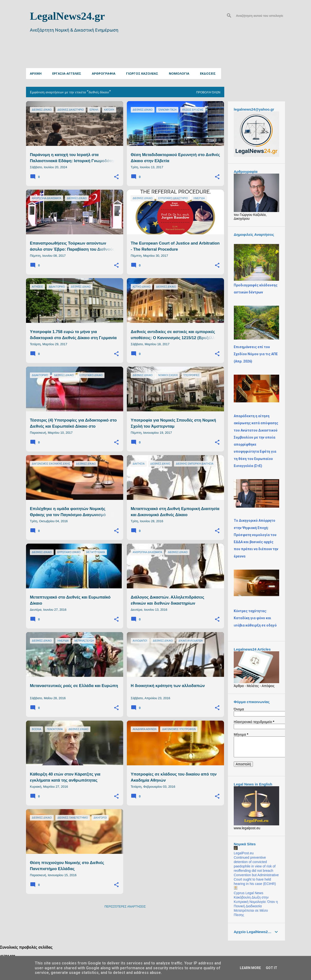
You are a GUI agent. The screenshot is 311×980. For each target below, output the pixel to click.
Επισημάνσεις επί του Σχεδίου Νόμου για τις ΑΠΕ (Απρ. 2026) (256, 354)
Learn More (250, 968)
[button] (116, 177)
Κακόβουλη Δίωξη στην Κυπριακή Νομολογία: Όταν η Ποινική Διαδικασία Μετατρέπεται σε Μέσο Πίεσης (256, 906)
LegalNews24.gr (67, 16)
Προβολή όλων (208, 92)
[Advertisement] (144, 56)
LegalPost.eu (244, 853)
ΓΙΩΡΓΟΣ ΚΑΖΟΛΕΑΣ (142, 73)
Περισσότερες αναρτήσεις (125, 907)
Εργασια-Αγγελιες (67, 73)
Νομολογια (179, 73)
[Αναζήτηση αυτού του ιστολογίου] (259, 16)
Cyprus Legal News (248, 893)
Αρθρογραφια (104, 73)
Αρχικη (36, 73)
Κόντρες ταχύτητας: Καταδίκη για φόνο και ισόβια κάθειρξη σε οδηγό (255, 618)
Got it (272, 968)
